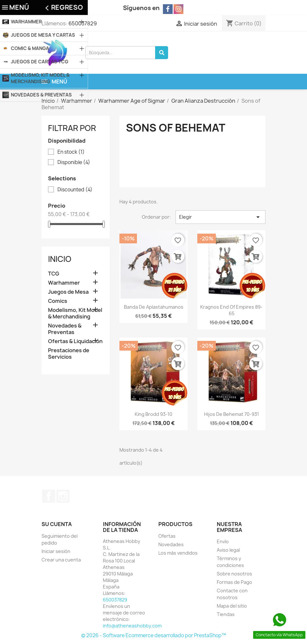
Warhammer (64, 283)
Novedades (171, 544)
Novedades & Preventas (65, 329)
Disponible (74, 162)
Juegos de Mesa (68, 292)
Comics (58, 301)
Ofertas (167, 536)
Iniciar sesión (56, 551)
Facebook (49, 496)
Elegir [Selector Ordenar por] (221, 217)
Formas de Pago (234, 582)
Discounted (75, 190)
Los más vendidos (178, 553)
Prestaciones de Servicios (69, 354)
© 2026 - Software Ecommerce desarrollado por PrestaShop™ (154, 635)
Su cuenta (57, 524)
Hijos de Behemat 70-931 (232, 414)
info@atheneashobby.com (132, 626)
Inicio (60, 259)
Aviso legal (228, 550)
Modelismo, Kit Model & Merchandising (75, 313)
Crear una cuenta (61, 560)
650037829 (83, 23)
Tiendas (226, 614)
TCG (54, 274)
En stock (71, 152)
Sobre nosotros (234, 574)
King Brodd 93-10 (153, 414)
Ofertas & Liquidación (75, 341)
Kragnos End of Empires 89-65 (231, 310)
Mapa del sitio (232, 606)
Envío (223, 541)
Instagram (63, 496)
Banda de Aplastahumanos (154, 307)
